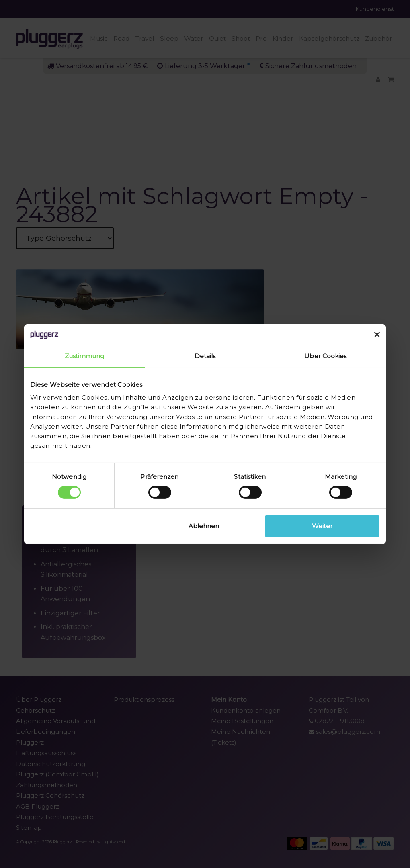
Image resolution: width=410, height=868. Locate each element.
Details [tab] (205, 356)
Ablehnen (204, 526)
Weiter (322, 526)
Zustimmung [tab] (85, 356)
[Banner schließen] (377, 335)
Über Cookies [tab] (325, 356)
